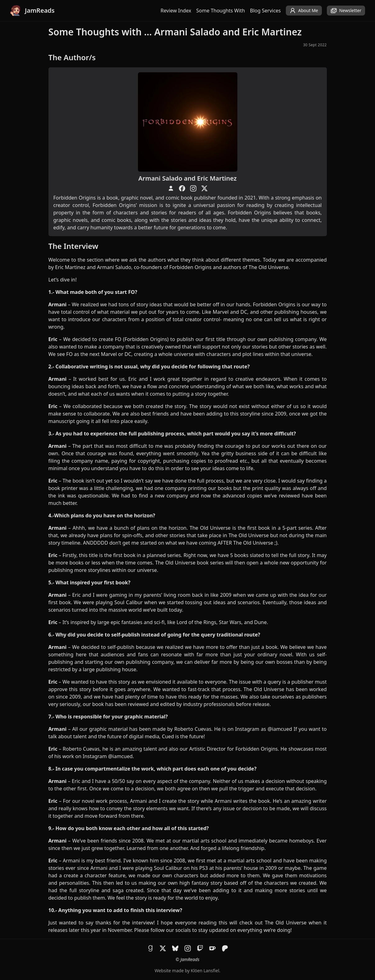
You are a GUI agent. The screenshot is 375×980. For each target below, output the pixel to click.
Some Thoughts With (221, 11)
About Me (304, 11)
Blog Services (265, 11)
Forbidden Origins (190, 267)
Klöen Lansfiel (205, 971)
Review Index (176, 11)
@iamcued (280, 729)
